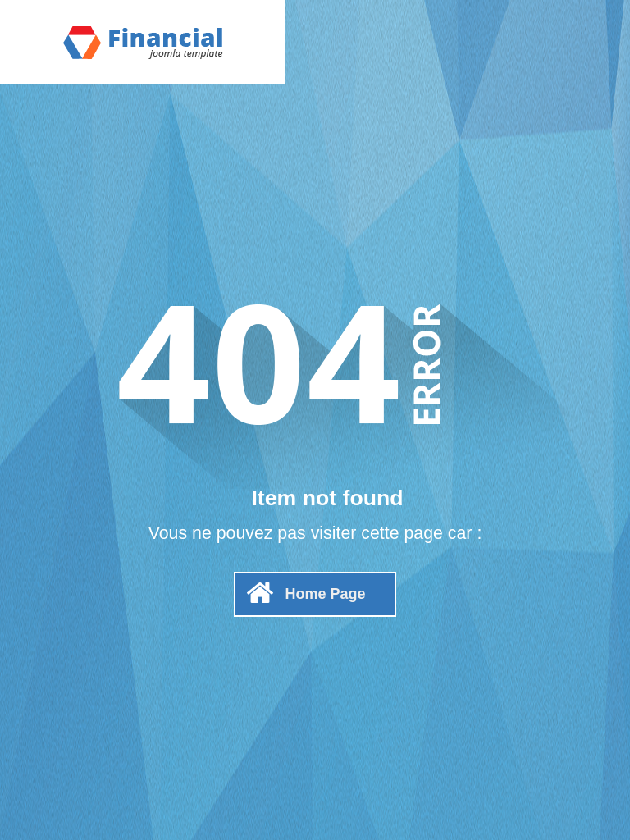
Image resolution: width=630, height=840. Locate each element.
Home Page (325, 594)
